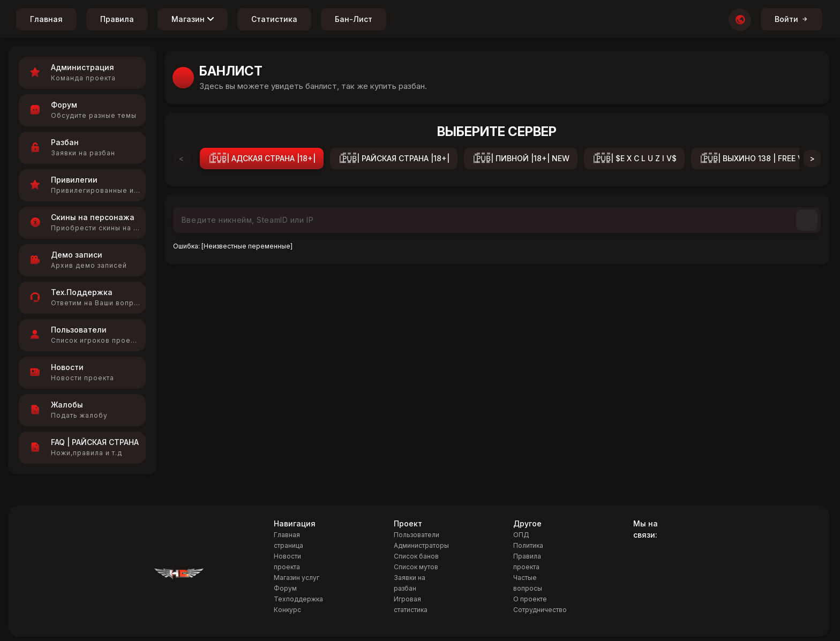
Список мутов (416, 567)
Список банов (416, 556)
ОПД (521, 535)
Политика (528, 545)
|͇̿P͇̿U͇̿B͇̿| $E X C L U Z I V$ (634, 158)
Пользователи (417, 535)
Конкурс (287, 610)
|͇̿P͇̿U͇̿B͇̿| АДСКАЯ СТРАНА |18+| (262, 158)
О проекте (530, 599)
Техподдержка (298, 599)
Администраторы (421, 545)
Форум (285, 588)
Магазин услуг (297, 578)
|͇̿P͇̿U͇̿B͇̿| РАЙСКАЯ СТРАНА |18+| (394, 158)
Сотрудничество (540, 610)
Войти (792, 19)
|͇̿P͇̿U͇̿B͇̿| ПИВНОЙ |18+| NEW (521, 158)
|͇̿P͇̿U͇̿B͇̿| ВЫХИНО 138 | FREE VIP (755, 158)
